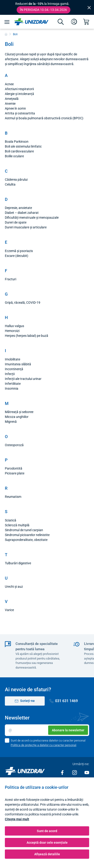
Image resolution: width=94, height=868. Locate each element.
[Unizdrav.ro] (31, 22)
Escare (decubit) (17, 256)
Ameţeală (12, 99)
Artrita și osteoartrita (20, 113)
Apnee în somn (15, 108)
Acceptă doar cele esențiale (47, 843)
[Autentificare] (74, 22)
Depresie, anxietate (18, 208)
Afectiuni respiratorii (19, 89)
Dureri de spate (16, 222)
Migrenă (11, 422)
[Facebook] (63, 772)
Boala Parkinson (17, 142)
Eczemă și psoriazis (19, 251)
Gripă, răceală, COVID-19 (23, 303)
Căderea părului (16, 180)
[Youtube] (87, 772)
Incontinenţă (14, 369)
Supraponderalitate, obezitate (26, 540)
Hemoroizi (12, 331)
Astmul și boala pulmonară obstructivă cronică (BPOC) (44, 118)
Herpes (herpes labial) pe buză (27, 336)
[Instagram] (75, 772)
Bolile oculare (14, 156)
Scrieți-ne (25, 701)
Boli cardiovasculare (19, 151)
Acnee (9, 84)
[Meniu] (7, 22)
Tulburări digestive (18, 563)
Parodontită (14, 468)
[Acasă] (6, 34)
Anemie (10, 104)
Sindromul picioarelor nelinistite (27, 535)
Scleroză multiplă (17, 525)
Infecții (10, 374)
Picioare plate (15, 473)
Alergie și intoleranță (19, 94)
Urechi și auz (14, 587)
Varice (9, 610)
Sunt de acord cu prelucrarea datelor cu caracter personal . (48, 743)
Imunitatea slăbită (18, 364)
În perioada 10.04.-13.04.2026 (43, 10)
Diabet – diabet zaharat (22, 213)
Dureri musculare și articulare (26, 227)
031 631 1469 (64, 701)
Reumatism (13, 497)
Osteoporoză (14, 445)
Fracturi (11, 279)
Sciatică (11, 520)
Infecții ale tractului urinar (23, 379)
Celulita (10, 184)
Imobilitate (13, 359)
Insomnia (12, 388)
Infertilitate (13, 384)
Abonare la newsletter (68, 730)
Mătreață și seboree (19, 412)
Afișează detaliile (47, 854)
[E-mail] (47, 730)
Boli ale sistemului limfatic (23, 146)
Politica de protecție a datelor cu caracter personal (43, 745)
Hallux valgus (14, 326)
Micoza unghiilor (17, 417)
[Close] (89, 7)
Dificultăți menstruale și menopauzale (32, 218)
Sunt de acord (47, 831)
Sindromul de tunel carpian (24, 530)
